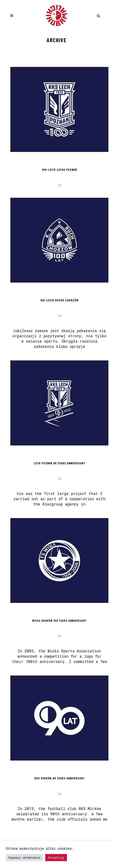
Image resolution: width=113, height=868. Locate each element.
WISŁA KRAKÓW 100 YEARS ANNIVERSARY (59, 621)
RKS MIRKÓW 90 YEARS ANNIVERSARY (59, 778)
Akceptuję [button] (56, 857)
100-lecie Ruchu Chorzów (59, 300)
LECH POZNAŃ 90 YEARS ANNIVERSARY (59, 463)
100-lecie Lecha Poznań (59, 170)
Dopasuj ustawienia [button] (24, 857)
